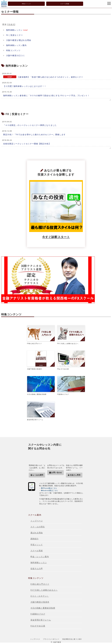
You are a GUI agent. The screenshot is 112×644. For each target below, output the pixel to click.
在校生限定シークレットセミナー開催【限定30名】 (27, 144)
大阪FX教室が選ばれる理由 (19, 40)
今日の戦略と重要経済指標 (41, 386)
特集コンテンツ (13, 50)
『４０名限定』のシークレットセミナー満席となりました (30, 125)
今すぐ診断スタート (56, 237)
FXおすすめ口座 (71, 360)
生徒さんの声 (37, 568)
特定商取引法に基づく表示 (72, 639)
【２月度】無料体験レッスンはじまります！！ (25, 86)
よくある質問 (38, 475)
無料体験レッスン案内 (16, 45)
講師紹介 (35, 539)
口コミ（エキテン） (40, 596)
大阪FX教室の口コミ (16, 55)
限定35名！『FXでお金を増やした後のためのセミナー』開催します (34, 134)
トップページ (37, 521)
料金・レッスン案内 (40, 557)
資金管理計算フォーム (41, 411)
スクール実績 (65, 4)
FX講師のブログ (71, 386)
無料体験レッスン (14, 30)
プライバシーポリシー (51, 639)
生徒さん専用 (75, 475)
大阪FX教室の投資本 (41, 360)
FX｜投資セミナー (15, 35)
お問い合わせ (57, 472)
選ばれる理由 (37, 533)
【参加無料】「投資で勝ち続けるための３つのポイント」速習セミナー (50, 77)
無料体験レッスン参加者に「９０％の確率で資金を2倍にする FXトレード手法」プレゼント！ (46, 95)
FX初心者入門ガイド (41, 335)
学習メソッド (26, 4)
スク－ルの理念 (38, 527)
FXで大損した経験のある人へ (71, 335)
